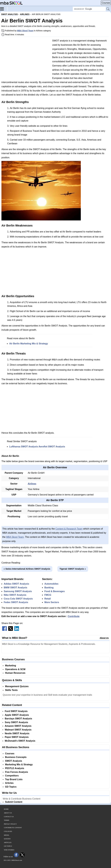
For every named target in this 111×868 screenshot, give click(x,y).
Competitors (12, 776)
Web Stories (9, 850)
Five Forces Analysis (17, 772)
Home (6, 809)
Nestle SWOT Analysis (17, 733)
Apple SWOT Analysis (17, 715)
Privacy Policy (10, 824)
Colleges (8, 831)
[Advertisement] (26, 59)
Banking (49, 588)
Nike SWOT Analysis (15, 595)
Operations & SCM (15, 669)
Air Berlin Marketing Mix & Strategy (29, 344)
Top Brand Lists (14, 779)
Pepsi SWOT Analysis (17, 737)
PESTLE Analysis (15, 768)
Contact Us (9, 817)
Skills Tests (11, 690)
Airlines (32, 484)
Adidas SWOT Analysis (16, 584)
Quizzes (7, 839)
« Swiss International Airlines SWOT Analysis (27, 569)
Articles (9, 783)
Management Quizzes (17, 686)
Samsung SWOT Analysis (18, 591)
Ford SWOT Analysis (16, 711)
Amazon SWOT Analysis (18, 726)
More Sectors (52, 602)
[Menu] (4, 9)
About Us (104, 638)
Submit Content (14, 802)
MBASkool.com (17, 860)
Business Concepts (16, 757)
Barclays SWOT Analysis (18, 719)
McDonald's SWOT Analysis (20, 741)
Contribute (74, 616)
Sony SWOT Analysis (16, 722)
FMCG (48, 595)
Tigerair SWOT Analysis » (73, 569)
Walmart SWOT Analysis (18, 730)
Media (7, 835)
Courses (106, 3)
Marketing (11, 666)
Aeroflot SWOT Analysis (52, 447)
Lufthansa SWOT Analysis (24, 447)
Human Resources (15, 673)
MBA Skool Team (25, 31)
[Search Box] (89, 9)
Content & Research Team (69, 529)
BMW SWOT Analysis (15, 588)
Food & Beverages (54, 591)
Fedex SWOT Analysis (16, 602)
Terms (7, 820)
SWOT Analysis (14, 761)
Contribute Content (13, 828)
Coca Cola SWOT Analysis (18, 599)
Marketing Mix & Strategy (19, 765)
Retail (48, 599)
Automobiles (51, 584)
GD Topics (11, 787)
